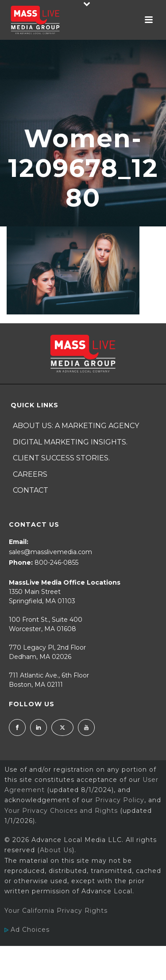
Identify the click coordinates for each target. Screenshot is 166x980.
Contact (31, 490)
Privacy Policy (120, 800)
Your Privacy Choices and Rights (61, 811)
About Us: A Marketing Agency (76, 426)
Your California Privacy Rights (56, 911)
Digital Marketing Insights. (70, 442)
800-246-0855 (56, 563)
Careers (30, 474)
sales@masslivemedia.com (50, 552)
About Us (56, 850)
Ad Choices (27, 930)
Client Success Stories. (61, 458)
